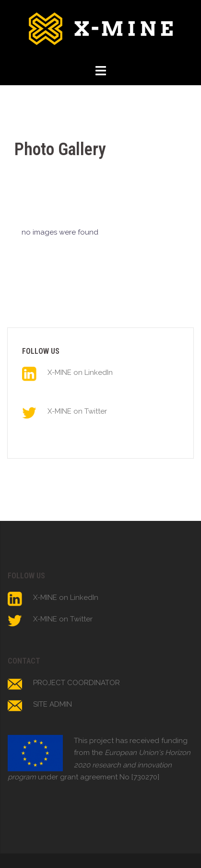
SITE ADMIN (53, 704)
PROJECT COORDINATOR (77, 683)
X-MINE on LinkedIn (80, 372)
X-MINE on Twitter (77, 411)
